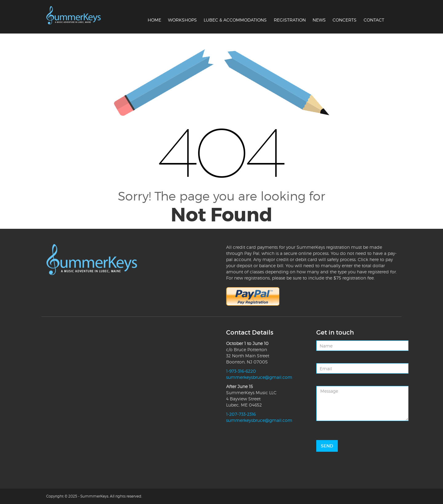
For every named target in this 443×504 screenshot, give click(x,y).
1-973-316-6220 (241, 371)
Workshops (182, 20)
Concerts (345, 20)
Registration (290, 20)
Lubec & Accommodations (235, 20)
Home (154, 20)
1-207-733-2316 (241, 414)
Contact (374, 20)
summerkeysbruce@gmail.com (259, 377)
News (319, 20)
